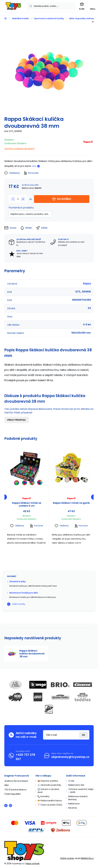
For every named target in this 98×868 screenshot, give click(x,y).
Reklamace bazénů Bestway (78, 798)
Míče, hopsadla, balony (82, 18)
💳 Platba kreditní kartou (50, 801)
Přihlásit (84, 735)
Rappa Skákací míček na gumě (71, 503)
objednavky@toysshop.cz (70, 757)
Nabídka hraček (20, 18)
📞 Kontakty (43, 796)
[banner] (13, 6)
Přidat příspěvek (17, 420)
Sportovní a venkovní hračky (49, 18)
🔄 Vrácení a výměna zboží (48, 791)
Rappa (87, 283)
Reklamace (74, 804)
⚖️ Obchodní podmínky (49, 785)
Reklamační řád (76, 785)
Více (34, 166)
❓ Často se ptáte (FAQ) (50, 805)
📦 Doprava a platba (48, 781)
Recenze (73, 808)
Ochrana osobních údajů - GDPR (81, 791)
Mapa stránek (33, 864)
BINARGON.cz (87, 858)
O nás (71, 781)
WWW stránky (67, 858)
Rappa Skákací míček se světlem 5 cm (27, 504)
